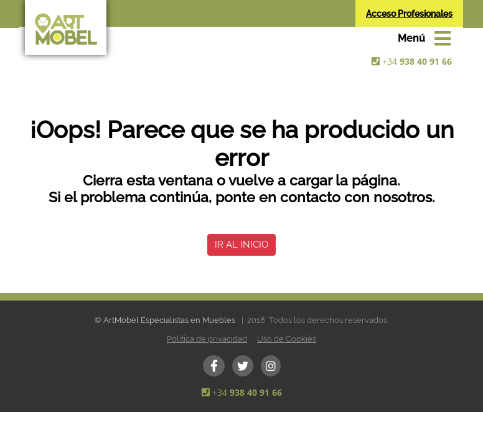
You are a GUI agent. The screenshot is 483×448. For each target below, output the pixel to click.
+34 (417, 61)
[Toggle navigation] (424, 39)
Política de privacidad (207, 339)
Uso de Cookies (287, 339)
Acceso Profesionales (409, 14)
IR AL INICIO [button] (241, 245)
